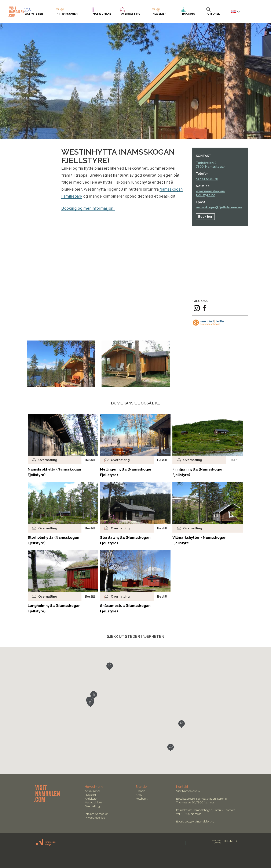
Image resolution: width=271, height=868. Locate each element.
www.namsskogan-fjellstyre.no (211, 193)
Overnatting (92, 806)
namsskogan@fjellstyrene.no (219, 207)
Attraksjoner (92, 791)
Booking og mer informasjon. (88, 208)
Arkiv (139, 795)
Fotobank (142, 799)
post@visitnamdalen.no (199, 822)
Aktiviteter (91, 799)
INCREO (225, 841)
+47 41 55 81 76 (207, 179)
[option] (61, 364)
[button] (110, 666)
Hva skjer (91, 795)
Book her (205, 217)
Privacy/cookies (95, 818)
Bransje (140, 791)
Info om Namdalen (97, 814)
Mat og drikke (93, 802)
